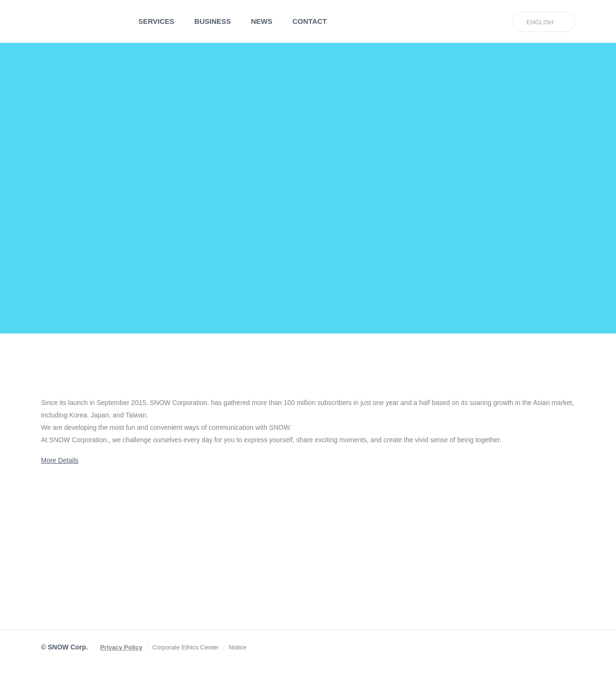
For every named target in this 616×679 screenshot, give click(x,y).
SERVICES (156, 21)
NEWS (262, 21)
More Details (60, 460)
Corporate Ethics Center (185, 647)
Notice (238, 647)
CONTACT (309, 21)
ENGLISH (540, 22)
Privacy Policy (121, 647)
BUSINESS (213, 21)
